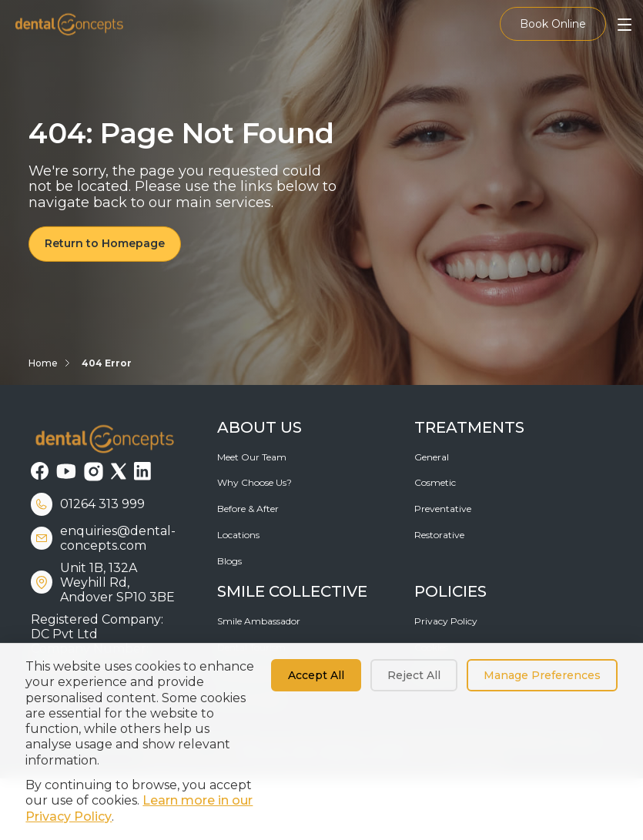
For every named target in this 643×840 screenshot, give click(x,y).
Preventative (443, 509)
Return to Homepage (105, 243)
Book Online (553, 24)
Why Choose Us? (255, 482)
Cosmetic (435, 482)
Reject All (414, 675)
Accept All (316, 675)
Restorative (439, 535)
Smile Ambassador (259, 621)
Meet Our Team (252, 457)
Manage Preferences (542, 675)
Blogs (229, 561)
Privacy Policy (446, 621)
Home (43, 363)
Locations (238, 535)
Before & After (248, 509)
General (432, 457)
